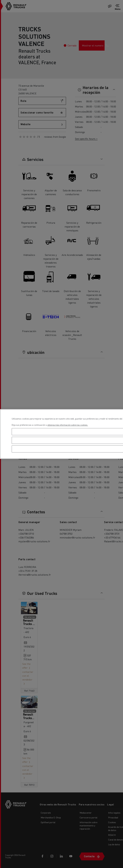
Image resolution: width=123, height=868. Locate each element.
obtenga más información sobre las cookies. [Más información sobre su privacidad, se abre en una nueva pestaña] (68, 425)
